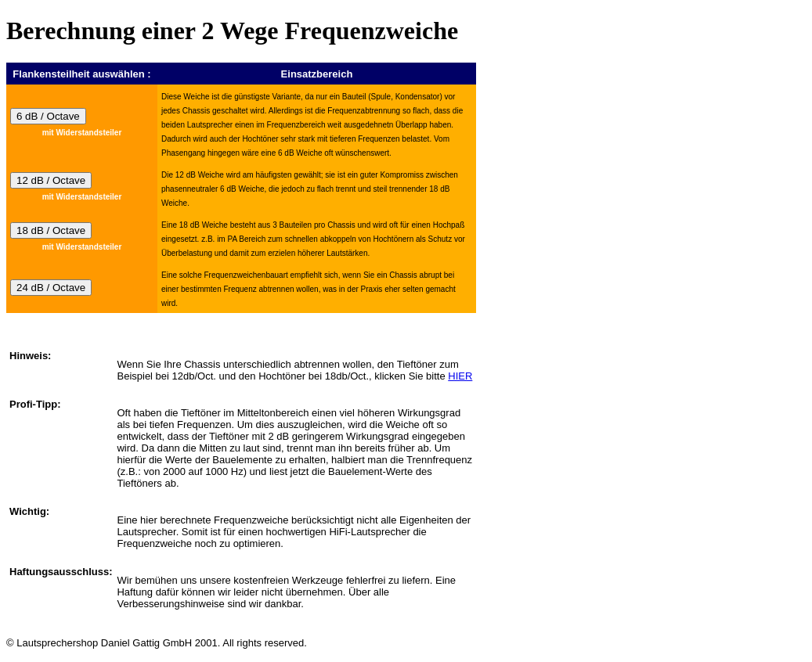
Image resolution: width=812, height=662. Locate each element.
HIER (460, 376)
